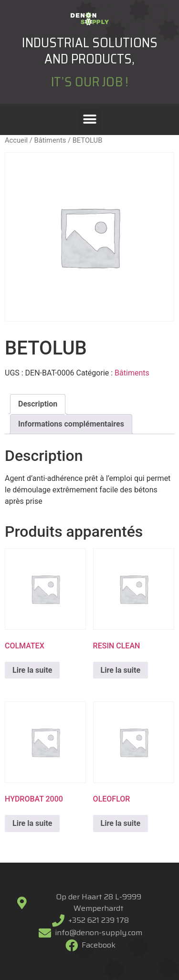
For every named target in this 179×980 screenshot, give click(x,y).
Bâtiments (50, 140)
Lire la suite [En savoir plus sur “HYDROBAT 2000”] (32, 823)
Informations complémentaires (71, 424)
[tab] (38, 404)
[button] (89, 120)
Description (38, 404)
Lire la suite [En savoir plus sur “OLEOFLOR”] (121, 823)
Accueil (16, 140)
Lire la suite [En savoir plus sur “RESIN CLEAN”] (121, 670)
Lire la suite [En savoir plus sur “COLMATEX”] (32, 670)
